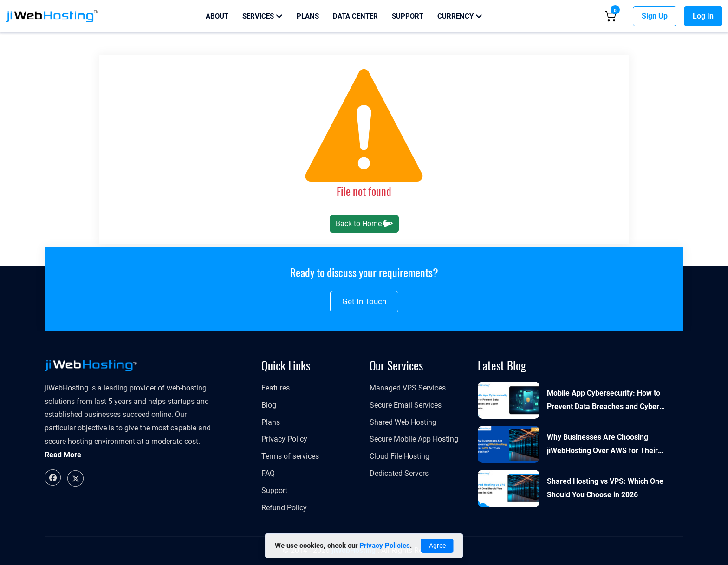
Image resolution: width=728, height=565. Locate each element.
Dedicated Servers (399, 473)
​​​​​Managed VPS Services (408, 388)
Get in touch (364, 301)
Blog (269, 405)
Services (263, 16)
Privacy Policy (284, 439)
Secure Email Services (406, 405)
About (217, 16)
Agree (437, 546)
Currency (460, 16)
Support (408, 16)
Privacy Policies (385, 546)
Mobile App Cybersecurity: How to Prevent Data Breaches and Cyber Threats (604, 401)
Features (276, 388)
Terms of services (290, 456)
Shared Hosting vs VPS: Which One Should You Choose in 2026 (605, 488)
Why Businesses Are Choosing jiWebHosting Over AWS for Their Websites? (602, 445)
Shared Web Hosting (403, 422)
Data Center (355, 16)
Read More (63, 455)
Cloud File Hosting (400, 456)
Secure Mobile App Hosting (414, 439)
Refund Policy (284, 508)
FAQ (268, 473)
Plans (308, 16)
